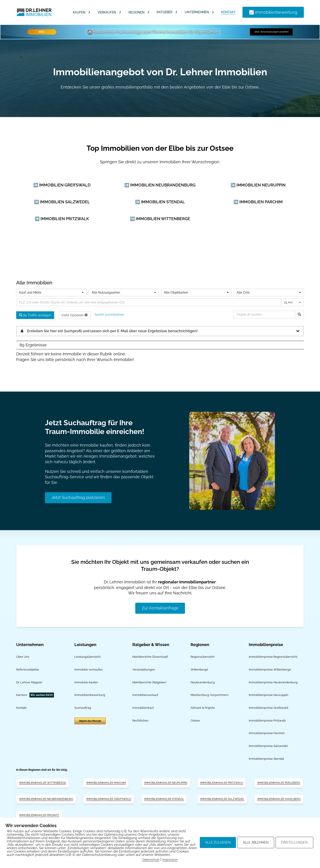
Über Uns (23, 657)
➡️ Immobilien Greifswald (62, 185)
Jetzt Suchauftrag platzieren (78, 497)
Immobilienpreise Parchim (267, 733)
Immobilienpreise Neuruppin (269, 695)
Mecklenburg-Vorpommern (210, 695)
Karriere (22, 695)
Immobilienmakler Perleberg (279, 783)
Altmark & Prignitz (203, 708)
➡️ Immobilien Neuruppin (258, 185)
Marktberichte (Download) (150, 657)
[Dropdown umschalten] (89, 12)
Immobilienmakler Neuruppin (166, 783)
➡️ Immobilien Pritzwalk (62, 219)
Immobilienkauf (143, 708)
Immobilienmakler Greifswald (109, 799)
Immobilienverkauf (145, 695)
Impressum (170, 860)
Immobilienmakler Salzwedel (222, 799)
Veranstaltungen (144, 670)
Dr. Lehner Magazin (29, 682)
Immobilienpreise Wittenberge (270, 670)
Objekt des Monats (90, 721)
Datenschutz (151, 860)
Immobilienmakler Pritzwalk (222, 783)
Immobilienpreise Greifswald (268, 708)
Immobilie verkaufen (89, 670)
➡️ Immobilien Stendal (160, 202)
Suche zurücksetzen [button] (109, 314)
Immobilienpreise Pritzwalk (267, 721)
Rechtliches (140, 721)
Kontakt (228, 12)
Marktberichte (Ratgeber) (149, 682)
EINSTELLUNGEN (294, 842)
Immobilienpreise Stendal (266, 759)
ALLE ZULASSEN (218, 842)
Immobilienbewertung (90, 695)
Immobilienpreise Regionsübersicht (273, 657)
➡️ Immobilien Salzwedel (62, 202)
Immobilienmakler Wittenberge (43, 783)
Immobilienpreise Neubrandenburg (273, 682)
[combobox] (51, 292)
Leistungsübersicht (87, 657)
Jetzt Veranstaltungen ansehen (271, 32)
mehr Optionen (75, 315)
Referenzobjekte (28, 670)
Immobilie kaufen (86, 682)
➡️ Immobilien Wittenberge (160, 219)
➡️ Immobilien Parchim (258, 202)
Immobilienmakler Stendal (164, 799)
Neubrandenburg (203, 682)
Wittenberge (199, 670)
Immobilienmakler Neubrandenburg (46, 799)
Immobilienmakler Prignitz (39, 815)
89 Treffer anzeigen (35, 315)
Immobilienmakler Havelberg (279, 799)
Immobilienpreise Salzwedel (268, 746)
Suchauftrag (83, 708)
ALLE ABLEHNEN (256, 842)
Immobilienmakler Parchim (106, 783)
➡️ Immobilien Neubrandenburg (160, 185)
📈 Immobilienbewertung (273, 12)
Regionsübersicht (202, 657)
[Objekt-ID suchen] (299, 314)
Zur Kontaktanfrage (160, 608)
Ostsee (195, 721)
